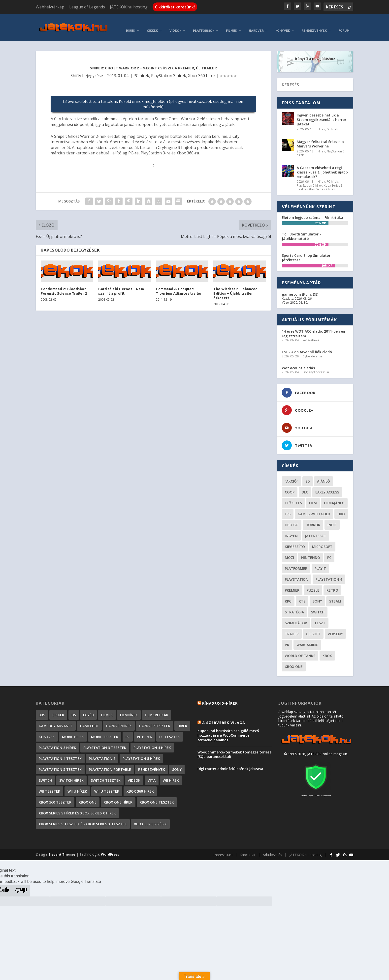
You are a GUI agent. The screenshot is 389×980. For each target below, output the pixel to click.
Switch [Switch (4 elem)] (45, 773)
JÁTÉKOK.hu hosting (129, 7)
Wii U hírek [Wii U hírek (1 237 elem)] (77, 784)
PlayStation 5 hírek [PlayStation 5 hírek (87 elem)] (141, 751)
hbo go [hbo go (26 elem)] (292, 517)
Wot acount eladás (298, 360)
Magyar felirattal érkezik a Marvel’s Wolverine (320, 136)
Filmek (232, 23)
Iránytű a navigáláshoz (315, 51)
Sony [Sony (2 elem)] (177, 762)
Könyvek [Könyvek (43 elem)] (47, 729)
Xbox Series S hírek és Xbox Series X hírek (320, 180)
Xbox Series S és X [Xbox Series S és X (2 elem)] (150, 817)
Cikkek (152, 23)
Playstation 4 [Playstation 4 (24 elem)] (329, 572)
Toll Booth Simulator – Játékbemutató (302, 229)
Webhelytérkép (50, 7)
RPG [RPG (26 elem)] (288, 594)
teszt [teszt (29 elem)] (320, 616)
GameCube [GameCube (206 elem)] (89, 718)
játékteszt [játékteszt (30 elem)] (316, 528)
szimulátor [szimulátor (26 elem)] (296, 616)
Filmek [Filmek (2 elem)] (107, 707)
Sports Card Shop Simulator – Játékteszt (308, 250)
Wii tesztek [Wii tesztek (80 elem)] (49, 784)
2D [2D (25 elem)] (308, 474)
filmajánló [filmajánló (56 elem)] (334, 496)
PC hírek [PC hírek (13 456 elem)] (145, 729)
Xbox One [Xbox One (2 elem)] (88, 795)
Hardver (256, 23)
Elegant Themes (62, 847)
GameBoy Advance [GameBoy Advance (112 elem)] (56, 718)
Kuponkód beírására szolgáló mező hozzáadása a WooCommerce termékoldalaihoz (228, 728)
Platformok (204, 23)
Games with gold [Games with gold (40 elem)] (314, 506)
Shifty (76, 68)
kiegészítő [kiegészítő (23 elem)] (295, 539)
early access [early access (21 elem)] (327, 485)
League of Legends (87, 7)
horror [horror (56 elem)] (313, 517)
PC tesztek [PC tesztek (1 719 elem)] (170, 729)
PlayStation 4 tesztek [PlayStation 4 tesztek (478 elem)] (60, 751)
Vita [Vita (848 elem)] (152, 773)
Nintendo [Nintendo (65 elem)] (311, 550)
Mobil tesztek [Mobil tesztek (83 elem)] (105, 729)
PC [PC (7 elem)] (128, 729)
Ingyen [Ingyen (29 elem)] (291, 528)
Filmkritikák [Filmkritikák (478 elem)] (157, 707)
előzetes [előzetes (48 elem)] (293, 496)
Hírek (131, 23)
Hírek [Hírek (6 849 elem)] (182, 718)
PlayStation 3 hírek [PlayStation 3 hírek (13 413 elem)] (57, 740)
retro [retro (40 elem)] (332, 583)
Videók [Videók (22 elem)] (134, 773)
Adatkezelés (272, 847)
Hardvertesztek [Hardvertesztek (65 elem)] (155, 718)
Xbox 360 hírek (202, 68)
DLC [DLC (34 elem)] (305, 485)
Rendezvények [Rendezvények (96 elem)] (152, 762)
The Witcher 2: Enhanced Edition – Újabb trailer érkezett (236, 286)
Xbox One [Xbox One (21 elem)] (294, 659)
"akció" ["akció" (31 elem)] (292, 474)
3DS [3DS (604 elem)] (42, 707)
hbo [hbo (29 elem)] (341, 506)
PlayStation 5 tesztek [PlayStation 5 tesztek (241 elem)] (60, 762)
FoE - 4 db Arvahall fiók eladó (307, 344)
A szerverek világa (224, 715)
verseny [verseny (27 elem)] (335, 626)
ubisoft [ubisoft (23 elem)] (313, 626)
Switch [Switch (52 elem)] (318, 605)
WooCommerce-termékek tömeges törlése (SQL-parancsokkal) (234, 747)
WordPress (110, 847)
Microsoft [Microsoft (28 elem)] (322, 539)
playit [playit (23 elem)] (320, 561)
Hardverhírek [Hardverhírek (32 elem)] (119, 718)
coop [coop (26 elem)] (290, 485)
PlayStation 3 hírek (169, 68)
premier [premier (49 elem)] (292, 583)
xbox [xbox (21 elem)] (327, 648)
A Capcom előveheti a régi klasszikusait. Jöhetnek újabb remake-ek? (322, 165)
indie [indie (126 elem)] (332, 517)
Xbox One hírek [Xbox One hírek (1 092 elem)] (118, 795)
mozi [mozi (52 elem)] (289, 550)
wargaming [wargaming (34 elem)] (307, 637)
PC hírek (141, 68)
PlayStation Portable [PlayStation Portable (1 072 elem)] (110, 762)
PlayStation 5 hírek (309, 178)
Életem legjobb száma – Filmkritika (312, 210)
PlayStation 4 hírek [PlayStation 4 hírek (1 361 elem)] (152, 740)
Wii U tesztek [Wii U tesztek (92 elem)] (107, 784)
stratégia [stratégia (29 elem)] (294, 605)
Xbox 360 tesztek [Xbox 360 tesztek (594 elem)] (55, 795)
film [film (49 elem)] (313, 496)
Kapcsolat (248, 847)
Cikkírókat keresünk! (175, 7)
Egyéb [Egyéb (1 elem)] (88, 707)
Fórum (344, 23)
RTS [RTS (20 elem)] (302, 594)
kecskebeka (311, 333)
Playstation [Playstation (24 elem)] (297, 572)
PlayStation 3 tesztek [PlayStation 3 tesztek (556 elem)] (105, 740)
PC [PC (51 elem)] (329, 550)
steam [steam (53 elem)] (335, 594)
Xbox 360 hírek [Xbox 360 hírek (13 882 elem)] (140, 784)
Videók (175, 23)
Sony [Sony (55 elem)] (317, 594)
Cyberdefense (313, 349)
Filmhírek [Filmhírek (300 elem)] (129, 707)
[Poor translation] (21, 883)
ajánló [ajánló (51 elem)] (324, 474)
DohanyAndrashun (316, 365)
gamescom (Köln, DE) (300, 287)
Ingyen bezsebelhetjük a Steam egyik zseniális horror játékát (322, 112)
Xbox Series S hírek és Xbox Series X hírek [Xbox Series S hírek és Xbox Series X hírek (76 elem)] (77, 806)
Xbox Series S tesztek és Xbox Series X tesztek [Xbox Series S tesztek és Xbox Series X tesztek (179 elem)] (83, 817)
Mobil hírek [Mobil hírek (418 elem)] (73, 729)
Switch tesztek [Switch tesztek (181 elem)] (106, 773)
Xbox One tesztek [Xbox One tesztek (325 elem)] (157, 795)
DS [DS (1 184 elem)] (74, 707)
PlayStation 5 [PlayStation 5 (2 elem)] (102, 751)
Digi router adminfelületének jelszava (230, 761)
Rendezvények (314, 23)
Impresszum (223, 847)
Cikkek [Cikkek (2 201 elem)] (58, 707)
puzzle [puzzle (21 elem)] (313, 583)
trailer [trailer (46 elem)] (292, 626)
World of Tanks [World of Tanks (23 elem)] (300, 648)
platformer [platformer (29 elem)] (296, 561)
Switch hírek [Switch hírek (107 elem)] (71, 773)
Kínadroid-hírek (220, 696)
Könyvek (283, 23)
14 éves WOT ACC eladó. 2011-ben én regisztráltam (313, 326)
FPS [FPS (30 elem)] (288, 506)
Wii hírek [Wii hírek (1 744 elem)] (171, 773)
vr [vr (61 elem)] (287, 637)
